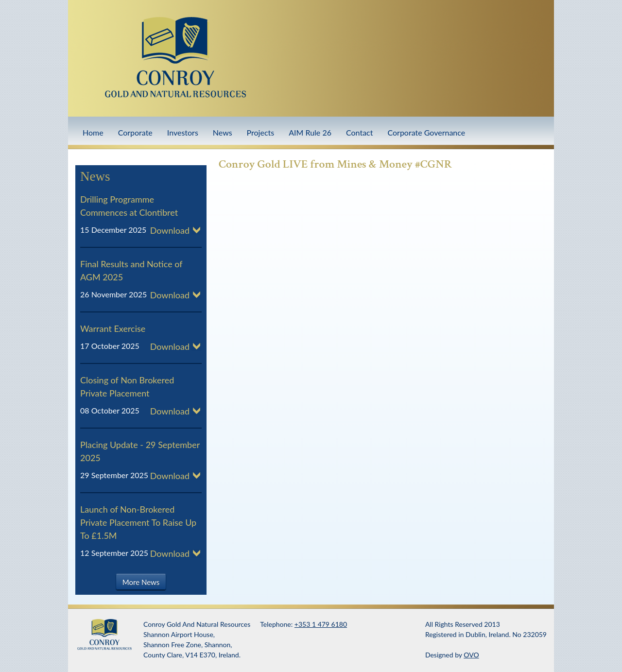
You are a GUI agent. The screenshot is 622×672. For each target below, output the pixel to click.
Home (93, 132)
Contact (359, 132)
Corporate (135, 132)
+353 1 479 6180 (321, 624)
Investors (183, 132)
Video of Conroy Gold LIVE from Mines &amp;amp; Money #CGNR (374, 268)
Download (170, 230)
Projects (261, 132)
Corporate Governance (426, 132)
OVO (471, 655)
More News (141, 582)
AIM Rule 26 (310, 132)
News (223, 132)
